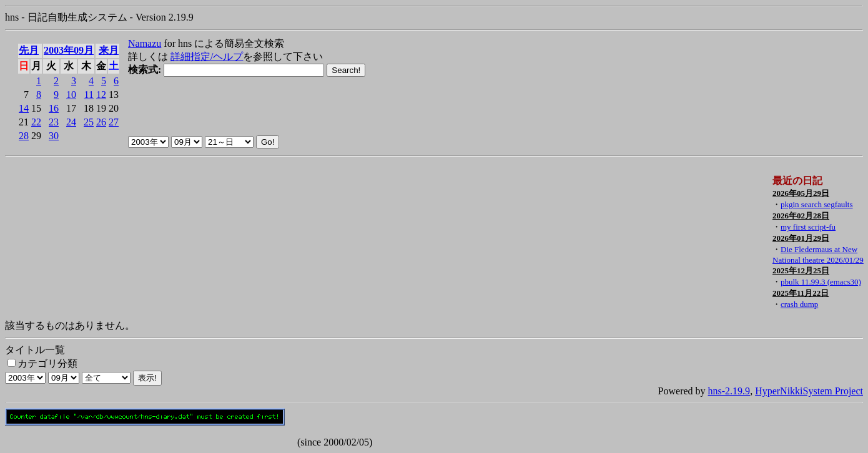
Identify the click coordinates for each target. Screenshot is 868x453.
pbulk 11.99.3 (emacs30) (821, 282)
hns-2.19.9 (729, 391)
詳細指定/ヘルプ (207, 56)
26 (101, 122)
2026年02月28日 (801, 216)
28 (24, 136)
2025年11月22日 (801, 293)
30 (54, 136)
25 (89, 122)
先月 (29, 50)
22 (36, 122)
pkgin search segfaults (817, 204)
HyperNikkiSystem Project (809, 391)
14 (24, 108)
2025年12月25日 (801, 270)
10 (71, 95)
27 (114, 122)
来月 (109, 50)
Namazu (145, 43)
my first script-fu (808, 227)
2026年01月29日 (801, 238)
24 (71, 122)
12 (101, 95)
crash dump (799, 304)
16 (54, 108)
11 (89, 95)
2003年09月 (69, 50)
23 (54, 122)
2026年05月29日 (801, 193)
